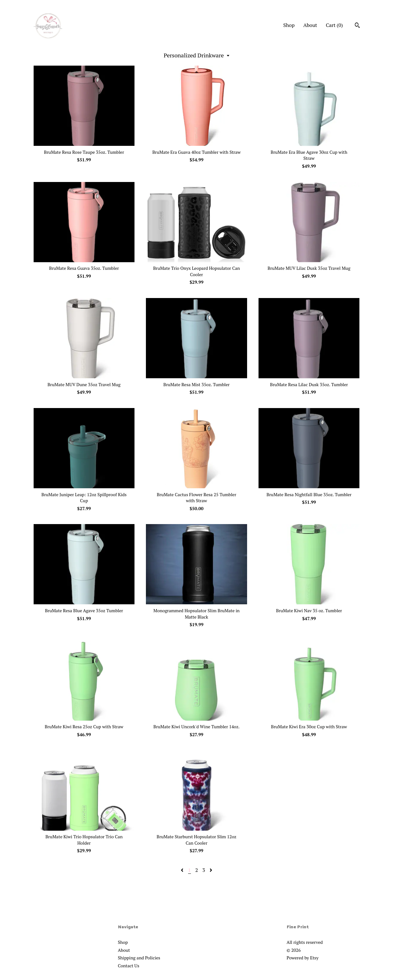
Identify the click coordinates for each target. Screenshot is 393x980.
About (310, 25)
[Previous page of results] (183, 870)
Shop (289, 25)
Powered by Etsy (303, 958)
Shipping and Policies (139, 958)
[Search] (357, 26)
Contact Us (129, 966)
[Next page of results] (211, 870)
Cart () (334, 25)
